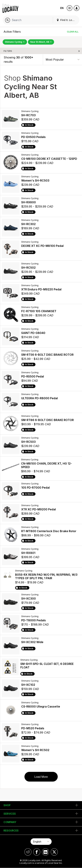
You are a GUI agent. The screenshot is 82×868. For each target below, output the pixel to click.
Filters (8, 51)
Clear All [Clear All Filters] (73, 32)
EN (62, 8)
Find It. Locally (67, 20)
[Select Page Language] (41, 842)
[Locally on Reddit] (28, 852)
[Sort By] (63, 59)
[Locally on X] (54, 852)
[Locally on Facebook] (37, 852)
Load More (41, 777)
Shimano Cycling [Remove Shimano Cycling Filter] (15, 42)
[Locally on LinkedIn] (45, 852)
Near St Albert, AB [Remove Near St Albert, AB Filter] (41, 42)
